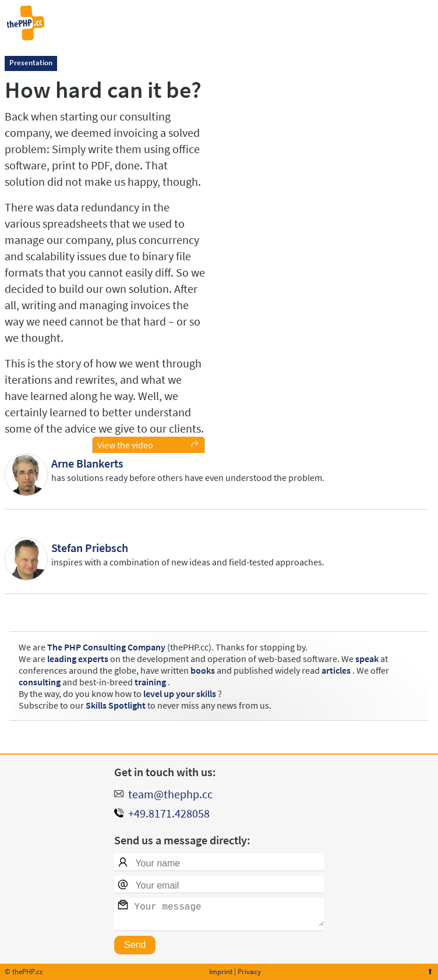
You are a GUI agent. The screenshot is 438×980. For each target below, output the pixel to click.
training (150, 682)
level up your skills (180, 694)
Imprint (221, 972)
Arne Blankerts (87, 463)
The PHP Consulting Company (106, 647)
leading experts (78, 659)
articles (336, 670)
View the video (125, 445)
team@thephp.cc (170, 789)
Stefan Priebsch (90, 548)
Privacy (249, 972)
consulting (40, 682)
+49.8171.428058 (169, 809)
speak (367, 659)
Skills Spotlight (116, 705)
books (203, 670)
